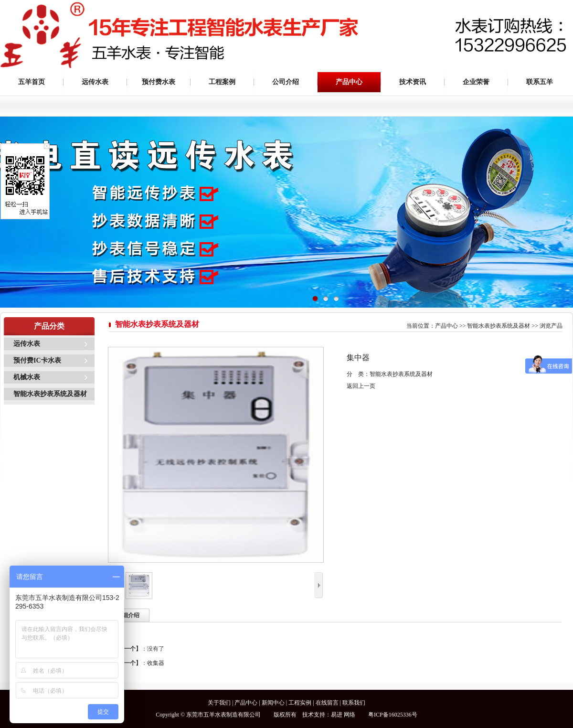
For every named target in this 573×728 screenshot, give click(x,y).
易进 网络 (343, 715)
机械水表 (27, 377)
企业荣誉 (476, 82)
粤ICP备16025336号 (393, 715)
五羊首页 (32, 82)
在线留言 (327, 703)
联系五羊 (540, 82)
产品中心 (349, 82)
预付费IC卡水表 (37, 360)
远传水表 (95, 82)
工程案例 (222, 82)
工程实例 (300, 703)
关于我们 (219, 703)
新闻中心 (273, 703)
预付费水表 (159, 82)
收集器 (156, 663)
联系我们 (354, 703)
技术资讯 (413, 82)
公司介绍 (286, 82)
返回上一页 (361, 386)
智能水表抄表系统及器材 (50, 394)
